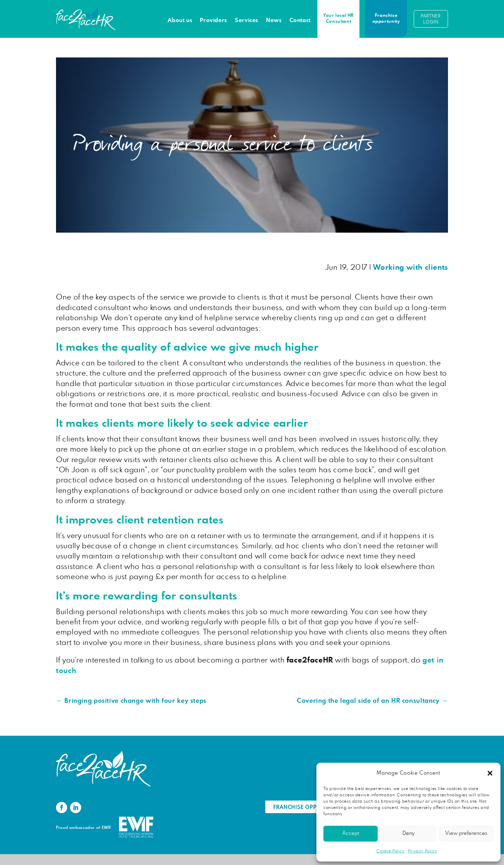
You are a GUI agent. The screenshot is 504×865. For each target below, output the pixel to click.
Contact (300, 20)
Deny (408, 833)
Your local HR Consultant (338, 19)
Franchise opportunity (386, 19)
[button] (490, 773)
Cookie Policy (390, 851)
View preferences (466, 833)
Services (247, 20)
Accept (351, 833)
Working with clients (411, 267)
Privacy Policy (423, 851)
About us (180, 20)
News (274, 20)
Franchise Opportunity (309, 807)
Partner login (431, 19)
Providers (213, 20)
